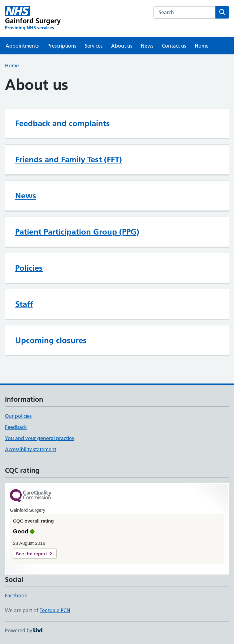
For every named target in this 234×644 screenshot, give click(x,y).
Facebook (16, 595)
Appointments (22, 46)
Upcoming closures (51, 340)
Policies (29, 268)
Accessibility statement (31, 449)
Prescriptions (62, 46)
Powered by (24, 630)
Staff (24, 304)
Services (94, 46)
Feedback (16, 427)
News (147, 46)
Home (202, 46)
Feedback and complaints (63, 123)
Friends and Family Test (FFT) (69, 159)
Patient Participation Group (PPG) (77, 232)
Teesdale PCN (55, 610)
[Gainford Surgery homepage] (33, 19)
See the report (31, 554)
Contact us (174, 46)
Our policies (18, 416)
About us (122, 46)
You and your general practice (39, 438)
